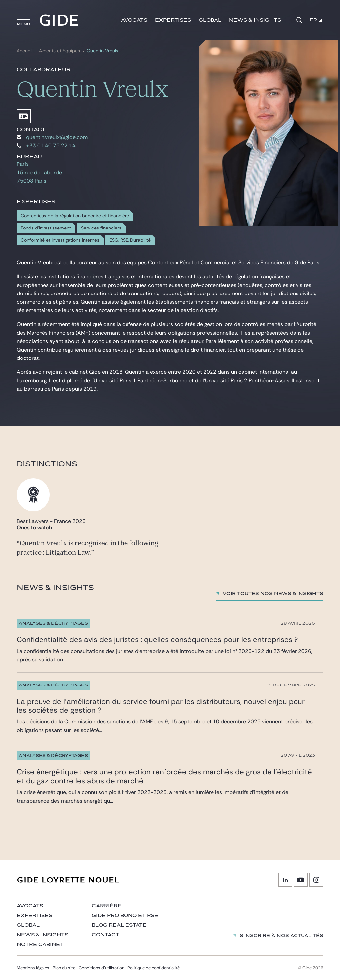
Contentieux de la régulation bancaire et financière (75, 216)
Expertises (173, 20)
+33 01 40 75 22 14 (46, 145)
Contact (105, 935)
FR (316, 20)
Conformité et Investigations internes (60, 240)
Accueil (24, 51)
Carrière (107, 906)
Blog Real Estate (119, 925)
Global (210, 20)
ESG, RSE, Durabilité (130, 240)
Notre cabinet (40, 944)
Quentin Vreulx (102, 51)
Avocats (134, 20)
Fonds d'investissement (46, 228)
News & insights (255, 20)
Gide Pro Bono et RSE (125, 915)
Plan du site (64, 968)
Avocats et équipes (59, 51)
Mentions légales (33, 968)
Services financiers (101, 228)
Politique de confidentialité (154, 968)
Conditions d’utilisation (101, 968)
